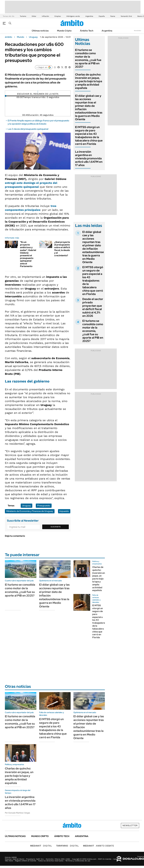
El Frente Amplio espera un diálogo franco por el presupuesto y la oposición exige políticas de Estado (38, 122)
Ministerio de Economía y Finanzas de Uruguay (30, 511)
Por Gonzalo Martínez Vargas (17, 813)
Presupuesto (44, 506)
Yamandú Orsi (126, 16)
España (102, 16)
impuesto (64, 511)
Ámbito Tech (87, 31)
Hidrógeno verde (73, 16)
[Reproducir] (38, 92)
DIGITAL (41, 846)
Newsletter (138, 31)
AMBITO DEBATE (98, 846)
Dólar (34, 16)
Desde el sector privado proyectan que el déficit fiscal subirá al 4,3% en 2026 (93, 307)
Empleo (58, 16)
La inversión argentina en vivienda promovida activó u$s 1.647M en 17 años (89, 158)
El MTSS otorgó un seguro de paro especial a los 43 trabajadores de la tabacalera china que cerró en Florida (89, 135)
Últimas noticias (40, 31)
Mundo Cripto (64, 31)
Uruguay (33, 37)
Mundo (21, 37)
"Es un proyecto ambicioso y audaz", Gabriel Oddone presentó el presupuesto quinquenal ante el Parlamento (28, 254)
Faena (113, 16)
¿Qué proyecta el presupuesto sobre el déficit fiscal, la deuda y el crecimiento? (62, 249)
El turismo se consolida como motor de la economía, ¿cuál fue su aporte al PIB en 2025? (88, 58)
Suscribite (56, 527)
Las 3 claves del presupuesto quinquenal (28, 129)
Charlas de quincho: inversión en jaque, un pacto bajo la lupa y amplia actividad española (89, 81)
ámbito (9, 37)
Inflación (45, 16)
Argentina (89, 16)
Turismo (23, 16)
